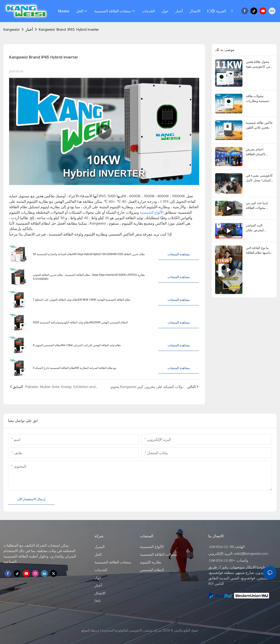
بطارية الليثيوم (151, 562)
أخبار (29, 29)
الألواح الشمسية (152, 212)
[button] (210, 11)
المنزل (99, 546)
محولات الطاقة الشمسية (159, 554)
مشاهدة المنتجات (179, 254)
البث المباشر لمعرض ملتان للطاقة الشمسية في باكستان (259, 228)
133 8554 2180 (219, 547)
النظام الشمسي (152, 570)
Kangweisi (11, 29)
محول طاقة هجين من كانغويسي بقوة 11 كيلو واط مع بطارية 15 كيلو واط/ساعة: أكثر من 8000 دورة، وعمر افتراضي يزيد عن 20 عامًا (259, 64)
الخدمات (101, 570)
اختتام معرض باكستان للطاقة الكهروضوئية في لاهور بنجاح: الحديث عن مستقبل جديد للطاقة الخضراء (258, 152)
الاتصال (100, 593)
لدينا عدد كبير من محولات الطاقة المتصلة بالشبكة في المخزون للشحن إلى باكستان (259, 206)
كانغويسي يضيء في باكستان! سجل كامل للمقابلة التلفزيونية (259, 178)
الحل (98, 554)
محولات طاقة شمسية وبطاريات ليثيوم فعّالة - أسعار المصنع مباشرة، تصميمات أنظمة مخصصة (258, 99)
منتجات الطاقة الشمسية (113, 562)
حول (98, 577)
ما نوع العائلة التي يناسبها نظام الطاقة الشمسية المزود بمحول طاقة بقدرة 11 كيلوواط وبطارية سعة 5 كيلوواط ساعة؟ (259, 251)
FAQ (97, 601)
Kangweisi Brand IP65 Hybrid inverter (69, 29)
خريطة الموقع (90, 630)
